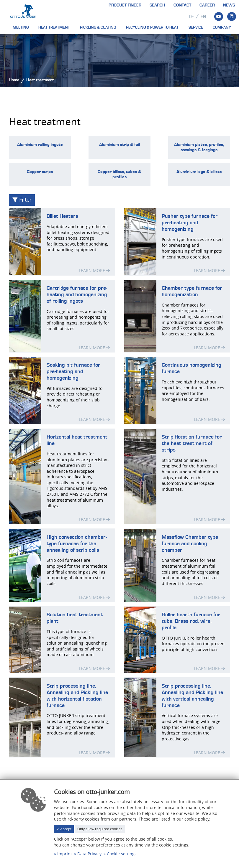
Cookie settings (122, 854)
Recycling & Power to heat (152, 27)
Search (157, 5)
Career (207, 5)
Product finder (125, 5)
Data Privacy (89, 854)
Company (222, 27)
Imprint (65, 854)
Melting (21, 27)
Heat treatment (54, 27)
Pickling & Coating (98, 27)
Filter (22, 200)
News (229, 5)
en (203, 17)
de (191, 17)
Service (196, 27)
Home (14, 80)
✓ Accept (64, 829)
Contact (182, 5)
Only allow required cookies (100, 829)
